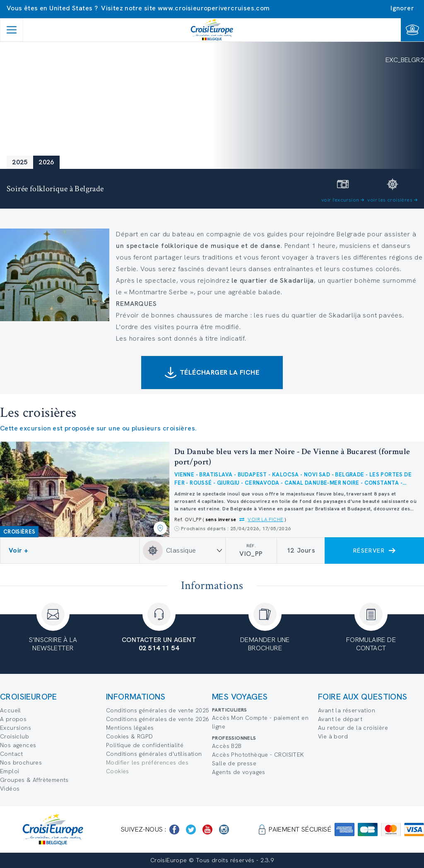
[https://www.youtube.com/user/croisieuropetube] (207, 830)
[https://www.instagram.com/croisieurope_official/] (224, 830)
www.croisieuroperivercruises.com (214, 8)
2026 (46, 162)
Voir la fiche (265, 519)
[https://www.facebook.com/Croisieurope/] (174, 830)
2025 (20, 162)
